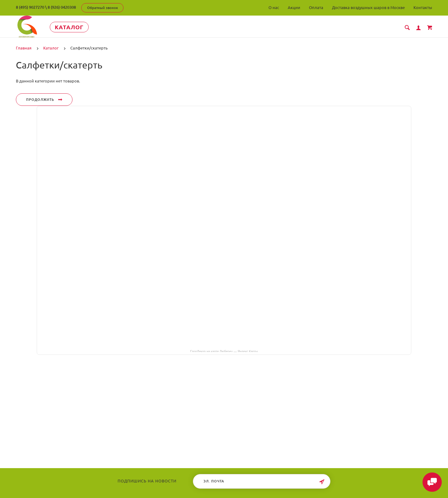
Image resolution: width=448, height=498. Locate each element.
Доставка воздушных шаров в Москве (368, 7)
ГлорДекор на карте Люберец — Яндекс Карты (224, 351)
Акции (294, 7)
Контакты (423, 7)
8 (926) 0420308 (62, 7)
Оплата (316, 7)
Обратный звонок (103, 8)
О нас (274, 7)
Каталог (73, 27)
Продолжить (44, 100)
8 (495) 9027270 (30, 7)
